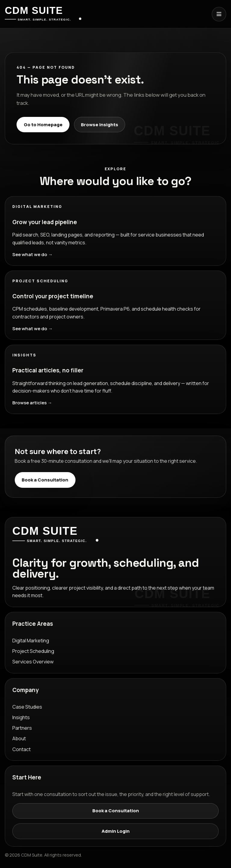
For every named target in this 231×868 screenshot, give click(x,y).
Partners (22, 728)
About (19, 738)
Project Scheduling (33, 651)
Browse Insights (100, 125)
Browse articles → (32, 403)
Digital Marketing (31, 641)
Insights (21, 717)
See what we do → (32, 254)
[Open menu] (219, 14)
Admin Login (116, 831)
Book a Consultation (45, 480)
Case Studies (27, 707)
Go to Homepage (43, 125)
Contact (22, 749)
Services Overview (33, 662)
